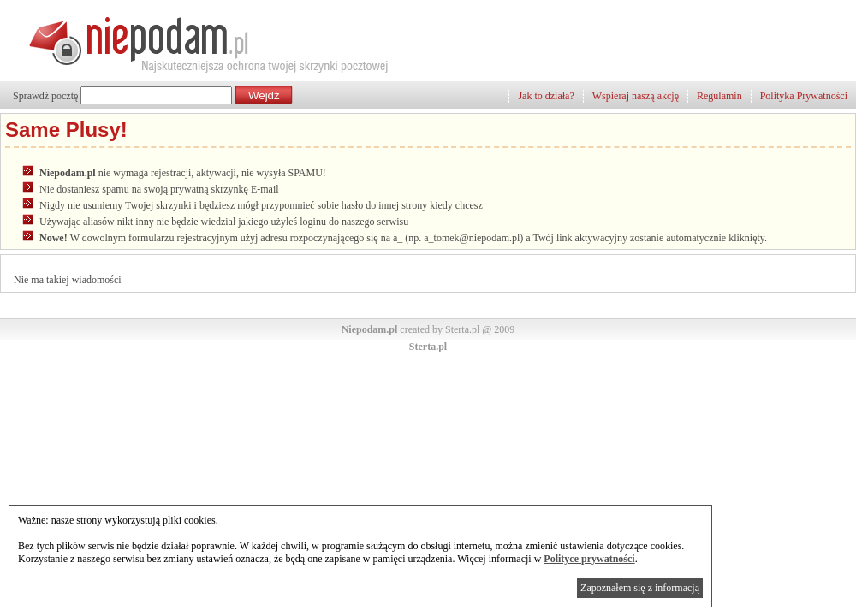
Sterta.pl (428, 346)
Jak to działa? (546, 96)
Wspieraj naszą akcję (636, 96)
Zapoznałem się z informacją (640, 588)
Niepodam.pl (370, 329)
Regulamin (719, 96)
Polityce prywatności (589, 559)
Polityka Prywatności (804, 96)
